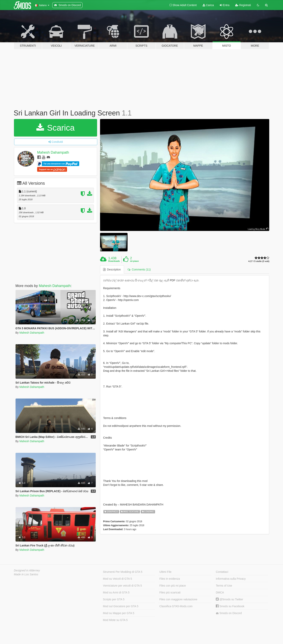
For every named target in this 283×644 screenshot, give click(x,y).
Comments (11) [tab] (139, 269)
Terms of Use (224, 586)
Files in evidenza (170, 579)
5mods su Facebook (230, 606)
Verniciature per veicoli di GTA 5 (122, 586)
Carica (208, 5)
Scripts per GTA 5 (114, 599)
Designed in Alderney (27, 570)
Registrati (243, 5)
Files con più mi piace (173, 586)
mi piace (134, 261)
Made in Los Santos (26, 574)
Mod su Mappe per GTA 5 (119, 613)
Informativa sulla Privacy (231, 579)
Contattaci (222, 572)
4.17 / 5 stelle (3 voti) (259, 261)
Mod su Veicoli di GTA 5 (118, 579)
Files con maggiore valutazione (178, 599)
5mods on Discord (229, 613)
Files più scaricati (170, 592)
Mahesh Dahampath (53, 152)
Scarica (56, 128)
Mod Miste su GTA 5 (115, 620)
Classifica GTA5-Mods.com (176, 606)
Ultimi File (165, 572)
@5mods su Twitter (229, 599)
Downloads (114, 261)
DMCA (220, 592)
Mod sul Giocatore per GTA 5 (121, 606)
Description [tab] (112, 269)
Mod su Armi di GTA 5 (116, 592)
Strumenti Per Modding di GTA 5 (123, 572)
